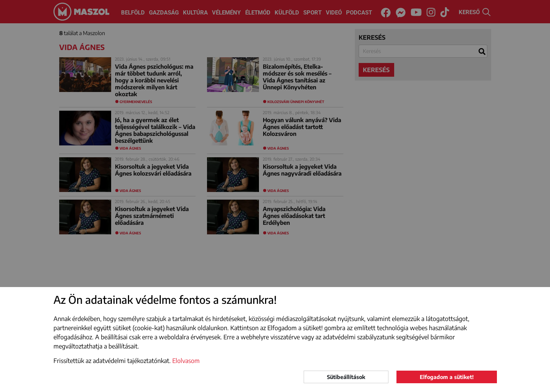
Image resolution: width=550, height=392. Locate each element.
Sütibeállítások (346, 377)
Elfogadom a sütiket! (447, 377)
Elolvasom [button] (186, 361)
